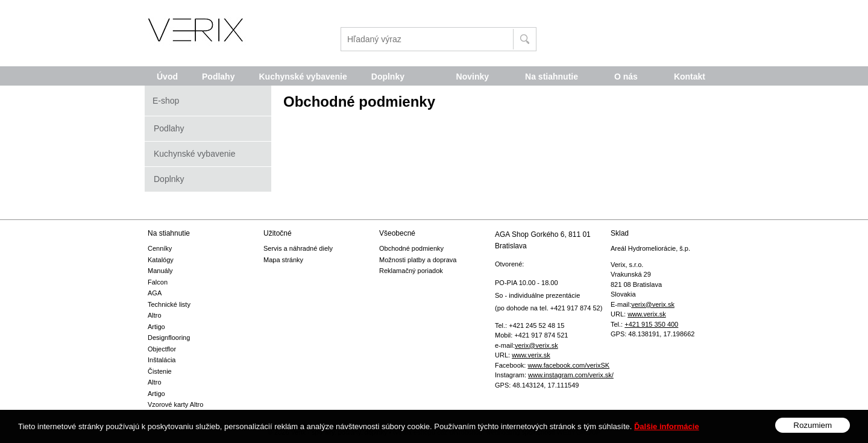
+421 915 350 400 (651, 324)
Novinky (473, 77)
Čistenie (160, 371)
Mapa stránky (283, 260)
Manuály (160, 271)
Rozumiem (813, 435)
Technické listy (169, 304)
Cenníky (160, 248)
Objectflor (162, 349)
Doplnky (169, 179)
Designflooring (169, 338)
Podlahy (169, 128)
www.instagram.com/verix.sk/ (571, 375)
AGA (155, 293)
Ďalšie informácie (667, 435)
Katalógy (161, 260)
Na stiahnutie (552, 77)
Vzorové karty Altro (175, 404)
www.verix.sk (531, 355)
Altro (155, 315)
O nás (626, 77)
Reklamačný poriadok (411, 271)
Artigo (156, 327)
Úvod (167, 77)
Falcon (158, 282)
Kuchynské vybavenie (194, 154)
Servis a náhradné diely (298, 248)
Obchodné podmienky (411, 248)
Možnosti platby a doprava (418, 260)
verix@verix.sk (536, 345)
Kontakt (690, 77)
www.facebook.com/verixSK (568, 365)
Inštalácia (162, 360)
